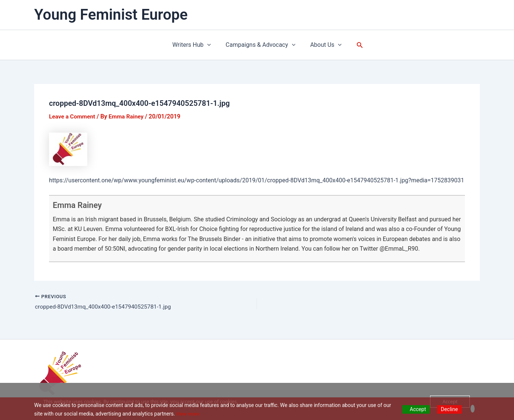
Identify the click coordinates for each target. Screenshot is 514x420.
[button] (355, 45)
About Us (323, 45)
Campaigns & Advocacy (261, 45)
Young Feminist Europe (111, 15)
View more (189, 414)
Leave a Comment (73, 116)
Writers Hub (195, 45)
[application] (210, 45)
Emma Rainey (80, 205)
